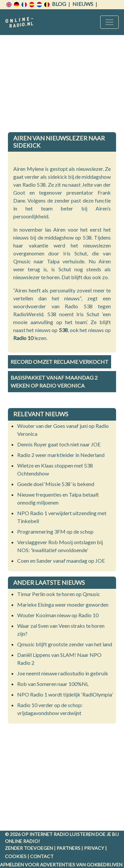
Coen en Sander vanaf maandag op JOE (61, 561)
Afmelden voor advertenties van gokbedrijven (61, 865)
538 (63, 330)
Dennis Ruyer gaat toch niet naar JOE (59, 444)
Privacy (94, 848)
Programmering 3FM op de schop (55, 531)
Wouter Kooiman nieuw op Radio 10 (58, 615)
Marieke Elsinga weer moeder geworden (63, 604)
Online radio (22, 841)
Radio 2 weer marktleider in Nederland (61, 455)
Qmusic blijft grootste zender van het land (65, 644)
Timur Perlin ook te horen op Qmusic (59, 594)
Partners (68, 848)
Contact (42, 856)
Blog (59, 4)
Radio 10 (23, 338)
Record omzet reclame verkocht (60, 362)
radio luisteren (74, 834)
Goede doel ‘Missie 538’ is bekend (56, 484)
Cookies (16, 856)
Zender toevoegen (29, 848)
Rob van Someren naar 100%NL (53, 684)
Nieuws (83, 4)
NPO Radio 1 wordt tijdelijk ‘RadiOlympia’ (65, 694)
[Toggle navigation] (109, 22)
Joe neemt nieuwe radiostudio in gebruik (63, 673)
